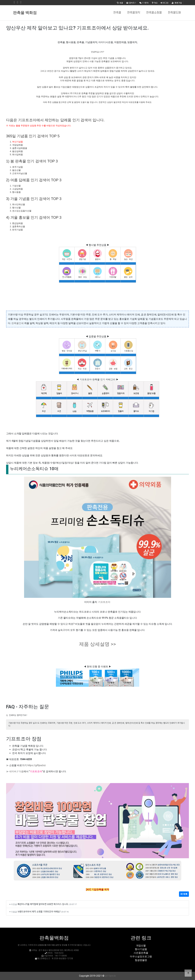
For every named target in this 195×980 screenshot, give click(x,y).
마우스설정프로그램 (141, 956)
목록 (184, 894)
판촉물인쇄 (18, 323)
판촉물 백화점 (25, 13)
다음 (21, 771)
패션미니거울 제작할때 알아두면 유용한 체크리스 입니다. (43, 904)
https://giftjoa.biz (37, 765)
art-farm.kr (110, 976)
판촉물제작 (134, 13)
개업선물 (141, 946)
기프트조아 (104, 602)
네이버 (13, 771)
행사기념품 (141, 949)
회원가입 (177, 3)
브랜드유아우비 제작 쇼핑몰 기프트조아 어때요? (39, 911)
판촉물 (117, 13)
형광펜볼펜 (141, 960)
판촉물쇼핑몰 (154, 13)
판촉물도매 (174, 13)
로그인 (165, 3)
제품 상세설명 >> (97, 644)
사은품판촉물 (141, 953)
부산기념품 (18, 142)
